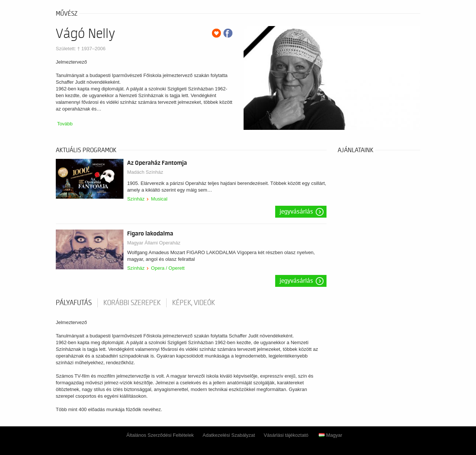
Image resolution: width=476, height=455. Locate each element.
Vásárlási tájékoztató (286, 435)
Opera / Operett (168, 268)
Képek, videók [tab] (194, 303)
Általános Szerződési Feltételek (160, 435)
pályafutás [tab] (74, 303)
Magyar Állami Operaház (154, 243)
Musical (159, 199)
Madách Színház (145, 172)
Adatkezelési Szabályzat (229, 435)
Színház (136, 199)
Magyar (330, 435)
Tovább (65, 124)
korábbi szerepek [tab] (132, 303)
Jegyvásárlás (296, 212)
